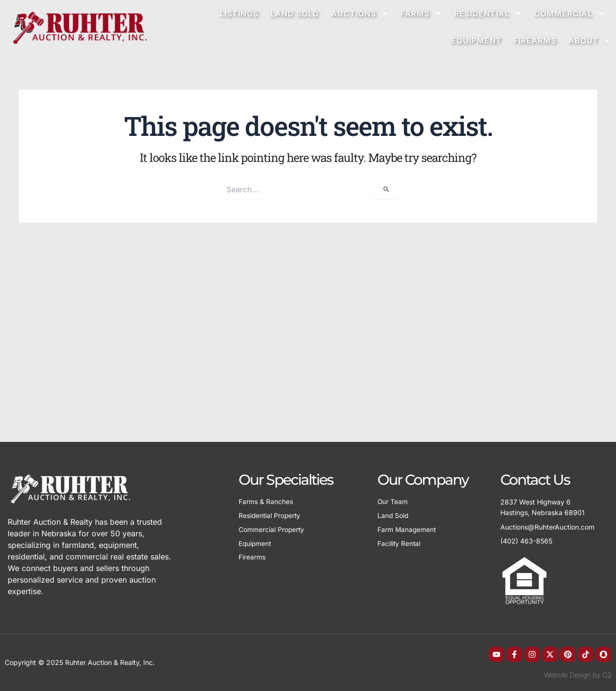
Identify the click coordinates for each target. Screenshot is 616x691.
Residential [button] (488, 13)
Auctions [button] (360, 13)
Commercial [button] (569, 13)
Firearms (535, 40)
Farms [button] (421, 13)
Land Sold (295, 13)
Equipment (476, 40)
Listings (239, 13)
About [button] (590, 40)
